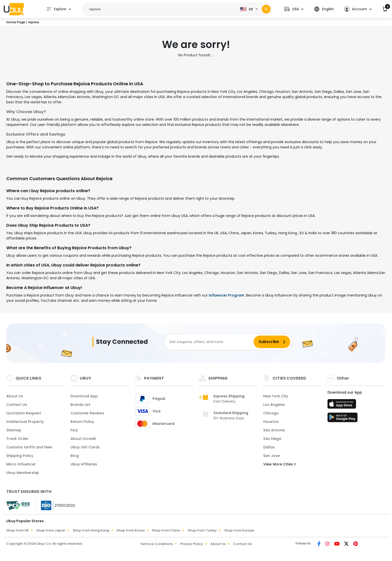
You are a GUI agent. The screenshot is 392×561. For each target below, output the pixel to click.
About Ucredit (83, 439)
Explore (56, 9)
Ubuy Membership (23, 473)
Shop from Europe (239, 530)
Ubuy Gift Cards (85, 447)
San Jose (271, 456)
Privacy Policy (192, 544)
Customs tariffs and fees (29, 447)
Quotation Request (24, 413)
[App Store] (342, 405)
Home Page (16, 22)
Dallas (269, 447)
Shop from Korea (130, 530)
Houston (271, 422)
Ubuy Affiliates (84, 464)
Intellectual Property (25, 422)
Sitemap (14, 430)
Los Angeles (274, 405)
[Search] (266, 9)
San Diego (272, 439)
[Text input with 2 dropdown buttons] (160, 9)
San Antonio (274, 430)
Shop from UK (17, 530)
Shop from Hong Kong (91, 530)
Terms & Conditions (156, 544)
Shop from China (166, 530)
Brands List (80, 405)
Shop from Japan (51, 530)
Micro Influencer (21, 464)
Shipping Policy (20, 456)
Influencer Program (226, 295)
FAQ (74, 430)
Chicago (271, 413)
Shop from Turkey (202, 530)
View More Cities (279, 464)
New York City (276, 396)
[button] (294, 9)
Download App (84, 396)
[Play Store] (342, 419)
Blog (75, 456)
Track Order (17, 439)
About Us (15, 396)
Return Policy (82, 422)
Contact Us (17, 405)
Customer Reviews (87, 413)
